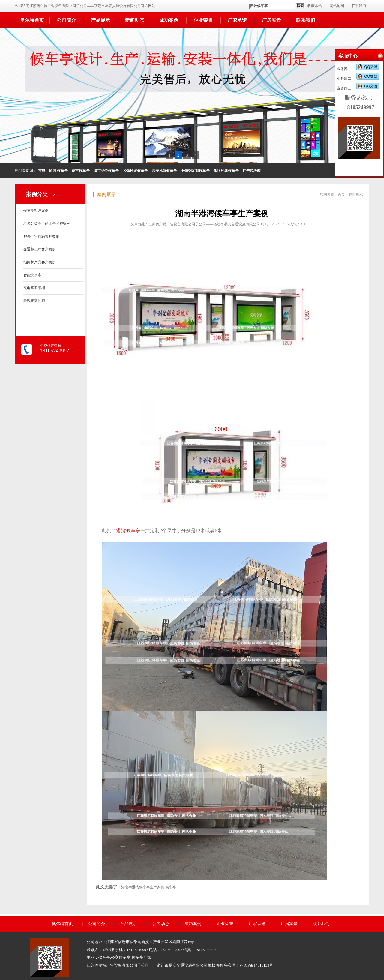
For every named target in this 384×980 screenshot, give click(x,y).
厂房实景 (271, 20)
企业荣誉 (203, 20)
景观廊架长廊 (34, 301)
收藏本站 (315, 6)
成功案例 (169, 20)
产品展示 (100, 20)
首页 (341, 194)
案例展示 (106, 195)
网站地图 (337, 6)
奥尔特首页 (32, 20)
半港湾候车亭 (126, 530)
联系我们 (359, 6)
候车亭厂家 (141, 957)
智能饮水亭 (32, 275)
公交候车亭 (121, 957)
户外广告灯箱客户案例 (41, 236)
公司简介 (66, 20)
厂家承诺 (237, 20)
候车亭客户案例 (36, 211)
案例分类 (37, 194)
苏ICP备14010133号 (256, 965)
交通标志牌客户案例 (40, 249)
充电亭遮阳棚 (34, 288)
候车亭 (171, 887)
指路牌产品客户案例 (40, 262)
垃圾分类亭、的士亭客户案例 (47, 223)
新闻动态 (135, 20)
